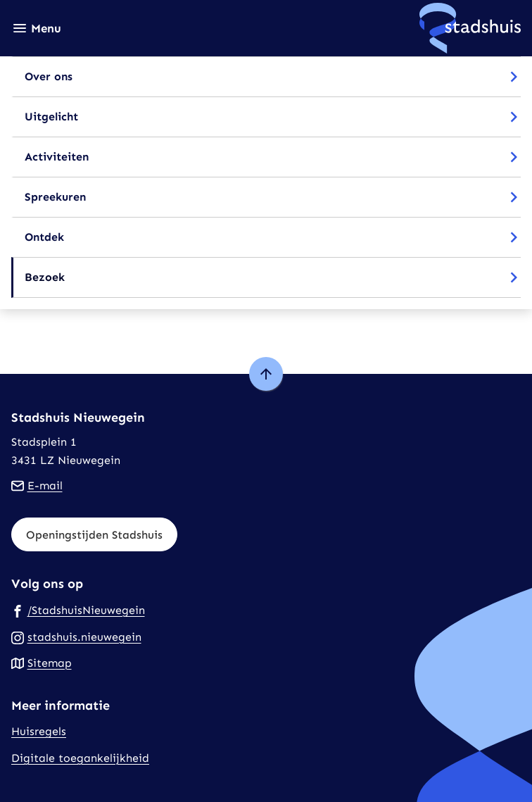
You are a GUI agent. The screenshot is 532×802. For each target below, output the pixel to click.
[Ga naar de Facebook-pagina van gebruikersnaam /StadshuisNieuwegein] (78, 610)
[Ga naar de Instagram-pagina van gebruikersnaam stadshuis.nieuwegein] (76, 637)
